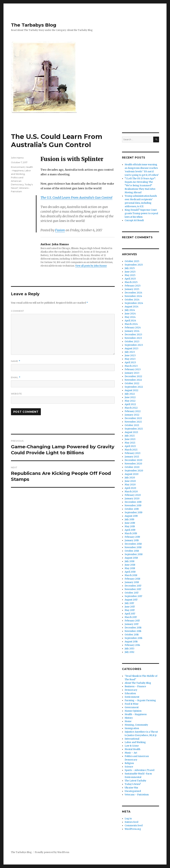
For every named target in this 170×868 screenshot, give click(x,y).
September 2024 (134, 303)
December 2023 (133, 335)
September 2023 (134, 345)
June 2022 (130, 397)
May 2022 (130, 401)
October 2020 (132, 467)
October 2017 (132, 593)
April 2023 (130, 362)
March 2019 (131, 533)
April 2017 (130, 614)
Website (16, 394)
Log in (128, 819)
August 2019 (131, 516)
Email (16, 377)
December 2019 (133, 502)
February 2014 (132, 645)
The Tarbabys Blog (34, 25)
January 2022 (132, 415)
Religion (129, 763)
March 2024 (131, 324)
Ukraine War (131, 788)
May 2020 (130, 485)
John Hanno (17, 158)
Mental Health (132, 749)
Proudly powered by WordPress (52, 852)
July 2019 (129, 519)
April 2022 (130, 404)
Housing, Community (136, 725)
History (129, 718)
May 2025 (130, 275)
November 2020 (133, 464)
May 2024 (130, 317)
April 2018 (130, 572)
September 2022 (134, 387)
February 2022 (133, 411)
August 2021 (131, 432)
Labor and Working (135, 742)
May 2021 (130, 443)
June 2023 (130, 355)
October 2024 (132, 300)
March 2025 (131, 282)
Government (132, 707)
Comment (17, 311)
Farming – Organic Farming (140, 700)
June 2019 (130, 523)
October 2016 (132, 635)
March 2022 (131, 408)
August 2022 (131, 390)
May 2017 (130, 610)
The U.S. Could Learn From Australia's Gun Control (76, 198)
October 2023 (132, 342)
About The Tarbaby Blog (138, 683)
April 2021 (130, 446)
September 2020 (134, 471)
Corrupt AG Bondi (134, 220)
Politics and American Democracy (17, 181)
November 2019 (133, 506)
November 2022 (133, 380)
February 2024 (133, 328)
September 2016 (133, 638)
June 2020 (130, 481)
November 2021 (133, 422)
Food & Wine (132, 704)
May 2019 (130, 526)
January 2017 (132, 624)
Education (130, 693)
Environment (18, 167)
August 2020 (132, 474)
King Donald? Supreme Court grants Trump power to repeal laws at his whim (141, 213)
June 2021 (130, 439)
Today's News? (133, 784)
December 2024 (133, 293)
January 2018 (132, 582)
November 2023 (133, 338)
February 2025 (133, 286)
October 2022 (132, 383)
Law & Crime (132, 746)
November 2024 (133, 296)
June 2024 (130, 314)
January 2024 (132, 331)
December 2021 (133, 418)
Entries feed (131, 822)
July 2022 (130, 394)
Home (128, 721)
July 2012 (129, 652)
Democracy (131, 690)
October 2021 (132, 425)
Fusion (60, 230)
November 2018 (133, 547)
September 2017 (133, 596)
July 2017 (129, 603)
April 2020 (130, 488)
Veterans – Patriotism (137, 795)
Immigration (132, 728)
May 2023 (130, 359)
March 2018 (131, 575)
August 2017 (131, 600)
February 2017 (132, 621)
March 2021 (131, 450)
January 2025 (132, 289)
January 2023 (132, 373)
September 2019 (133, 513)
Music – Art (131, 753)
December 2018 (133, 544)
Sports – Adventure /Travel (140, 770)
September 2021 (134, 429)
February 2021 (132, 453)
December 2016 (133, 628)
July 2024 (130, 310)
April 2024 (130, 321)
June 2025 (130, 272)
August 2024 (132, 307)
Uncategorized (133, 791)
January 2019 (132, 540)
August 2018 (131, 558)
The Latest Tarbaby (135, 781)
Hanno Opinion (133, 711)
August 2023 (131, 349)
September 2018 (134, 554)
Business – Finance (135, 686)
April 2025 (130, 279)
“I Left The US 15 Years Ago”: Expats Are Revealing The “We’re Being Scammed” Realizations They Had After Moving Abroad (140, 186)
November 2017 (133, 589)
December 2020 (133, 460)
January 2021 (132, 457)
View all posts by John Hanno (91, 266)
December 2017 (133, 586)
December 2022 (133, 376)
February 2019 (132, 537)
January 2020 (132, 499)
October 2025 (132, 261)
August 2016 (131, 642)
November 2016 (133, 631)
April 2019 (130, 530)
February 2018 (132, 579)
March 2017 (131, 617)
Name (16, 361)
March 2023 (131, 366)
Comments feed (134, 826)
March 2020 (131, 492)
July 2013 (129, 649)
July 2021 (130, 436)
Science (129, 767)
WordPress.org (133, 829)
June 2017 (130, 607)
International (132, 739)
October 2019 (132, 509)
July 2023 (130, 352)
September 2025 (134, 265)
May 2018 (130, 568)
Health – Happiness (136, 714)
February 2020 (133, 495)
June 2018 (130, 565)
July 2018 (129, 561)
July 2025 (130, 268)
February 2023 (133, 369)
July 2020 (130, 478)
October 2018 (132, 551)
